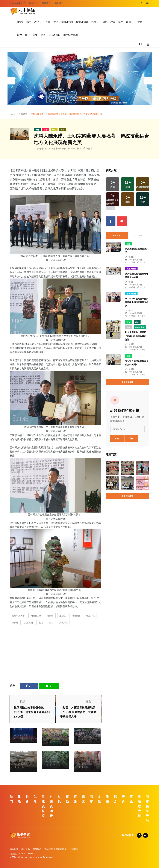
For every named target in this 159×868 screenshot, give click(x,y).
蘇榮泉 (41, 148)
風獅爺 (15, 623)
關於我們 (46, 3)
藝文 (121, 22)
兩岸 (129, 22)
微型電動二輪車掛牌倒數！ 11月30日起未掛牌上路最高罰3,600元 (32, 712)
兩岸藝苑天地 (71, 35)
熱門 (29, 22)
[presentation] (11, 81)
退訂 (131, 439)
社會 (48, 22)
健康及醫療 (67, 22)
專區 (43, 35)
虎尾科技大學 (18, 616)
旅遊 (20, 35)
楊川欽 (53, 752)
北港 (41, 623)
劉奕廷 (131, 282)
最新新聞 (117, 236)
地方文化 (90, 616)
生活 (56, 22)
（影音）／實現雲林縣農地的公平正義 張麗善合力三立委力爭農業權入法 (78, 712)
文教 (140, 22)
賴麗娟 (131, 257)
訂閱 (117, 439)
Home (20, 22)
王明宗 (63, 616)
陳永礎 (50, 616)
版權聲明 (74, 849)
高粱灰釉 (29, 623)
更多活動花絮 (127, 496)
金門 (51, 623)
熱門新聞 (138, 236)
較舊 (92, 702)
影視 (94, 22)
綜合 (27, 35)
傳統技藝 (76, 616)
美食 (35, 35)
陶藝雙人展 (36, 616)
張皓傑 (85, 754)
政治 (37, 22)
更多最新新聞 (127, 382)
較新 (19, 702)
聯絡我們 (59, 3)
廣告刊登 (33, 3)
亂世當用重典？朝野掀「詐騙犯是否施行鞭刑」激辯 (137, 336)
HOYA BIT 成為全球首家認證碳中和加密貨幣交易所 (137, 302)
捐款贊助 (26, 849)
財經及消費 (82, 22)
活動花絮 (23, 114)
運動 (105, 22)
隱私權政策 (61, 849)
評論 (113, 22)
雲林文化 (63, 623)
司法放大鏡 (54, 35)
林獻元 (53, 729)
